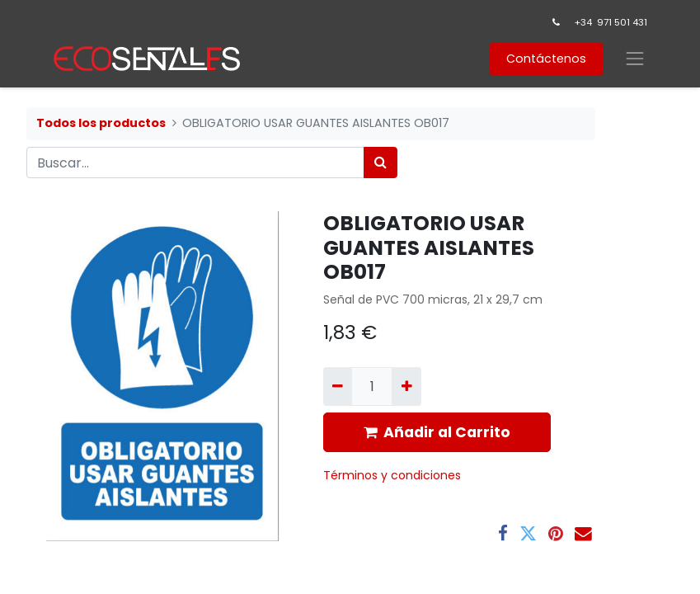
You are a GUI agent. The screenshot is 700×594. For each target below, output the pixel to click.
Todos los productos (101, 123)
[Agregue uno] (406, 386)
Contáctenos (546, 59)
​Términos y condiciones (394, 475)
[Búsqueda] (381, 163)
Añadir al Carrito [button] (437, 432)
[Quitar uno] (338, 386)
